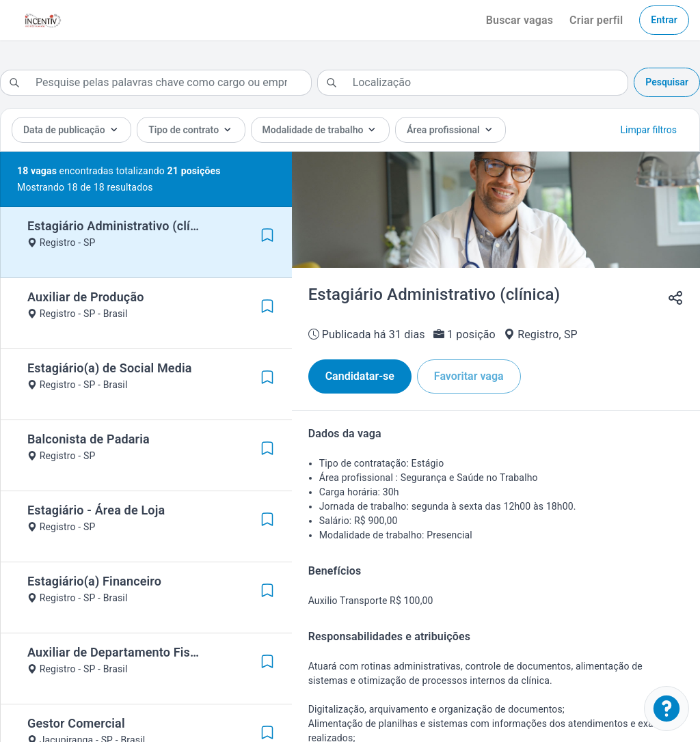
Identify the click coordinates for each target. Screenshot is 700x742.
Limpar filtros (649, 130)
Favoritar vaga (469, 376)
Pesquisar (667, 82)
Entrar (664, 20)
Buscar (520, 20)
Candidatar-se (360, 376)
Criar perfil (596, 20)
